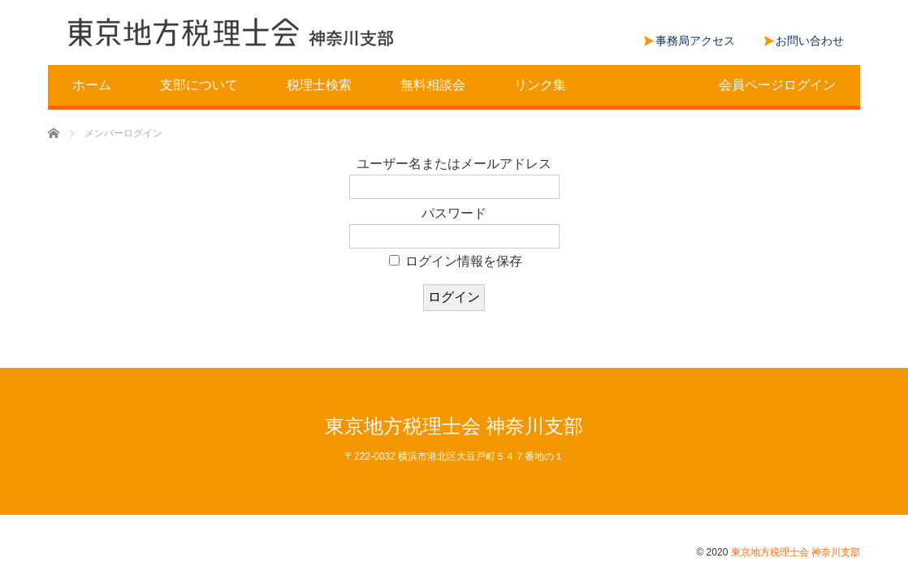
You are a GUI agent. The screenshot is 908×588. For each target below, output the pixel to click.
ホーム (92, 85)
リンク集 (540, 85)
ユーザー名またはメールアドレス (454, 164)
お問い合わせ (810, 41)
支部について (199, 85)
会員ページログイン (777, 85)
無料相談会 (433, 85)
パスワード (454, 213)
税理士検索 (319, 85)
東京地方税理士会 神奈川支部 (454, 426)
